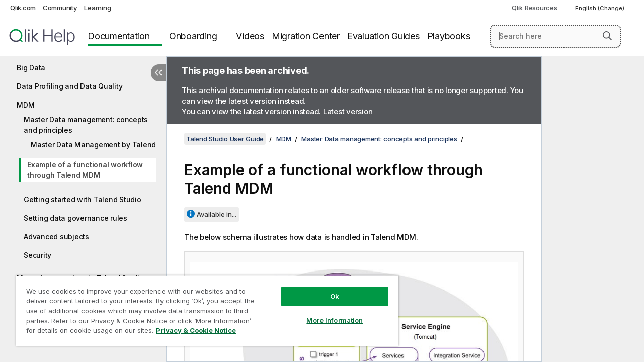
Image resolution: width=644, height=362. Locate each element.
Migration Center (306, 36)
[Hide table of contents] (158, 73)
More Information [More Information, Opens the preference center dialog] (327, 313)
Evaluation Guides (383, 36)
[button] (607, 36)
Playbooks (449, 36)
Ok (327, 289)
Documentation (119, 36)
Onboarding (193, 36)
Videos (250, 36)
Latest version (348, 111)
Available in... (217, 214)
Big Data (31, 68)
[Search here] (555, 36)
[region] (203, 307)
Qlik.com (23, 8)
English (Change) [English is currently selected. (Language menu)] (600, 8)
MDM (25, 105)
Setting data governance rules (75, 218)
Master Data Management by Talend (93, 145)
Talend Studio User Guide (225, 139)
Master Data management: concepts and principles (86, 125)
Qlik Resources (535, 8)
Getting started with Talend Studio (83, 199)
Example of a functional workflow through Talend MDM (85, 170)
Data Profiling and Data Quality (69, 86)
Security (37, 255)
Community (60, 8)
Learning (97, 8)
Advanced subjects (56, 237)
